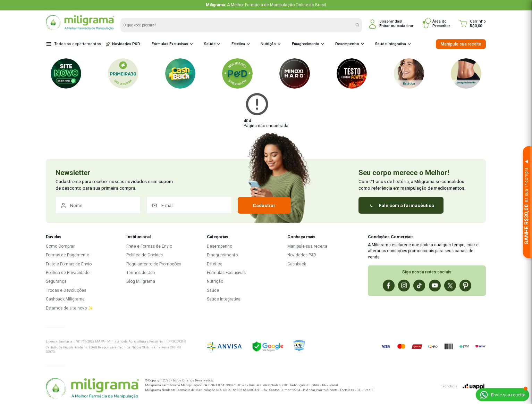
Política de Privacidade (68, 273)
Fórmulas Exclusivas (169, 44)
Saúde (209, 44)
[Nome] (98, 205)
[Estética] (409, 74)
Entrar (385, 26)
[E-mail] (189, 205)
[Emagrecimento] (466, 74)
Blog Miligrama (141, 281)
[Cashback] (180, 74)
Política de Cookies (145, 255)
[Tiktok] (419, 286)
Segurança (56, 281)
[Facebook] (389, 286)
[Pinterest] (465, 286)
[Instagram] (404, 286)
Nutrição (268, 44)
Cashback (297, 264)
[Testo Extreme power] (352, 74)
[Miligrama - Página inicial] (80, 29)
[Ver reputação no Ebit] (320, 346)
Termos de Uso (141, 273)
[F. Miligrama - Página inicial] (92, 389)
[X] (450, 286)
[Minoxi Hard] (295, 74)
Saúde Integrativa (390, 44)
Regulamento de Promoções (154, 264)
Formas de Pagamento (67, 255)
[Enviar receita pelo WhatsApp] (502, 395)
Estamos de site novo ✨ (69, 308)
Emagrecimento (305, 44)
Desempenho (346, 44)
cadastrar (405, 26)
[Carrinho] (473, 24)
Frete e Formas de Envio (69, 264)
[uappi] (474, 386)
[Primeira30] (123, 74)
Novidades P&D (123, 44)
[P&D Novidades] (237, 74)
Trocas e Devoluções (66, 290)
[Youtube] (435, 286)
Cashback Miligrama (65, 299)
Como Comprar (60, 246)
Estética (237, 44)
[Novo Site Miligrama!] (66, 74)
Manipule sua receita (461, 44)
